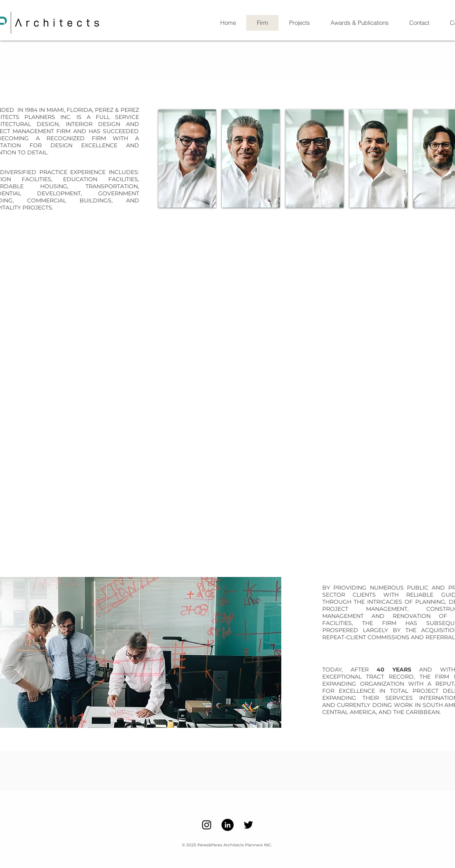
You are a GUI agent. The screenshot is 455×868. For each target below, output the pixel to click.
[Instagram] (207, 825)
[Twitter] (248, 825)
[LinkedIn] (227, 825)
